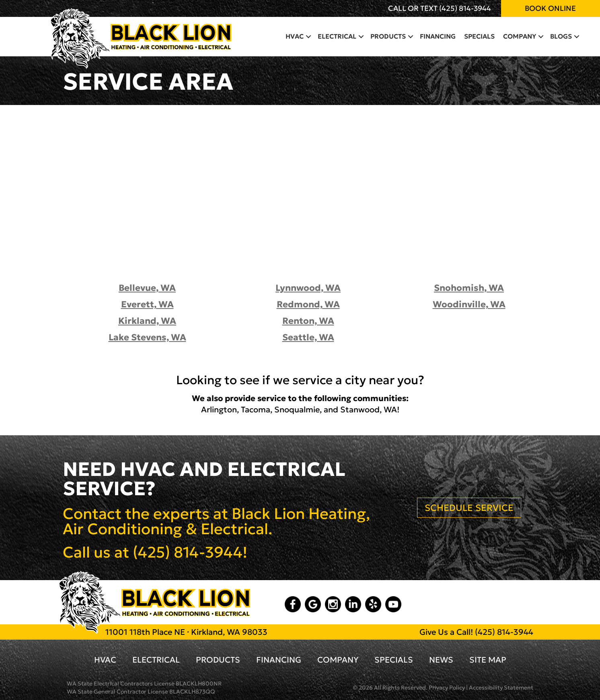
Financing (279, 660)
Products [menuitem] (388, 36)
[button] (308, 36)
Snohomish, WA (469, 288)
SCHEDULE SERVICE (469, 508)
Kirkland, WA (147, 321)
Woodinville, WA (469, 304)
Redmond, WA (308, 304)
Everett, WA (147, 304)
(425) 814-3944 (465, 8)
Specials (394, 660)
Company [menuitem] (520, 36)
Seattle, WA (308, 337)
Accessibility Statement (501, 688)
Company (338, 660)
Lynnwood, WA (308, 288)
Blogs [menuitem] (561, 36)
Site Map (488, 660)
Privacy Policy (447, 688)
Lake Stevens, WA (147, 337)
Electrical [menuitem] (337, 36)
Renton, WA (308, 321)
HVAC (105, 660)
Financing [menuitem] (438, 36)
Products (218, 660)
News (441, 660)
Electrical (156, 660)
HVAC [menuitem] (295, 36)
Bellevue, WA (147, 288)
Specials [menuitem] (479, 36)
